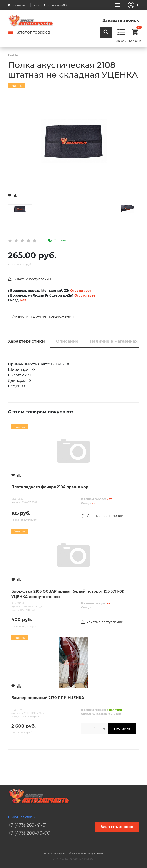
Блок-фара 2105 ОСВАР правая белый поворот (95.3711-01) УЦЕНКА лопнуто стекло (68, 594)
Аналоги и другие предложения (43, 316)
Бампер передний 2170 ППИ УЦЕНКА (48, 698)
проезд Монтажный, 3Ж (50, 5)
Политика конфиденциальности (74, 859)
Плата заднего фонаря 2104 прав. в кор (50, 487)
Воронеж (18, 5)
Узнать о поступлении (29, 279)
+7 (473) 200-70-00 (29, 833)
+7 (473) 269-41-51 (27, 825)
